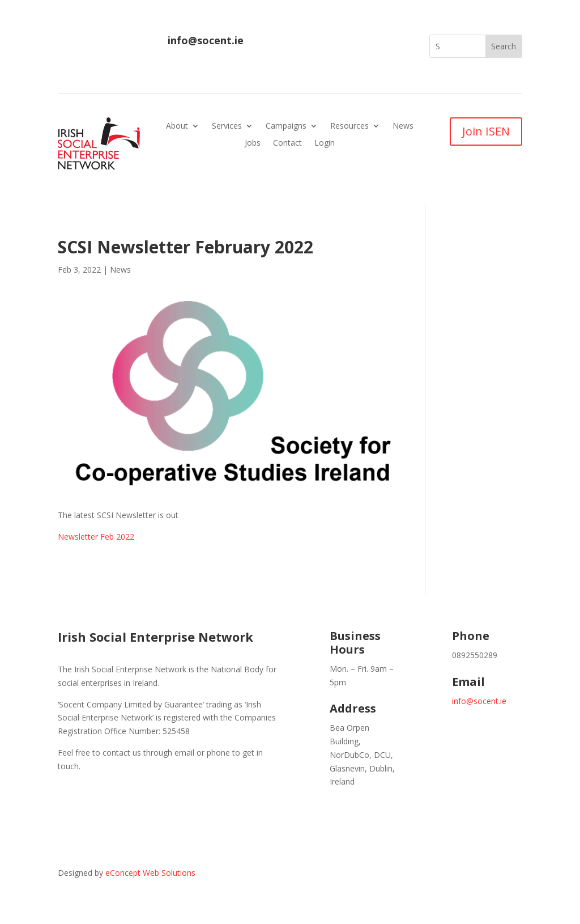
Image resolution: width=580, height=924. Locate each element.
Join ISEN (486, 131)
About (177, 126)
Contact (287, 143)
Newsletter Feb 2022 (96, 537)
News (403, 126)
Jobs (253, 143)
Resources (349, 126)
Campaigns (286, 126)
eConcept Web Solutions (150, 873)
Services (227, 126)
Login (325, 143)
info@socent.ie (206, 40)
